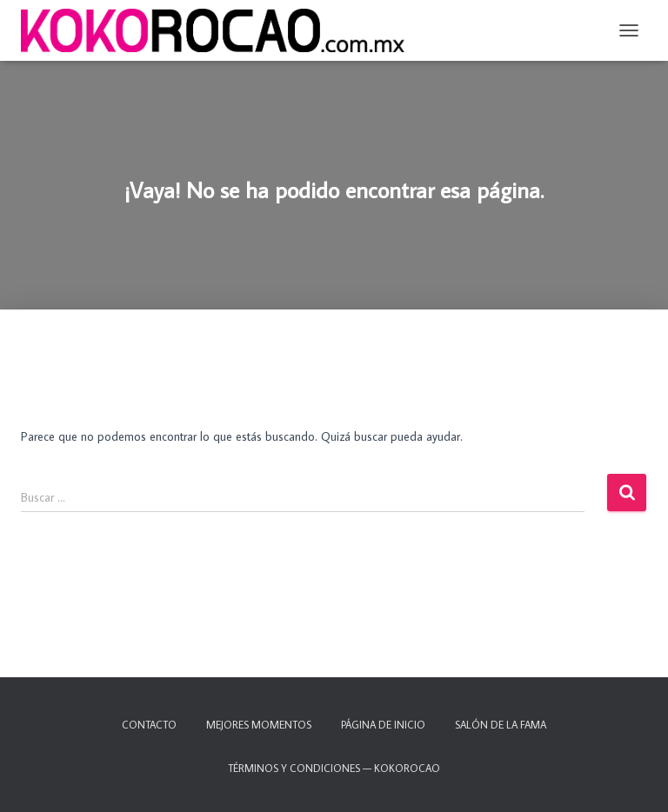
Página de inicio (383, 725)
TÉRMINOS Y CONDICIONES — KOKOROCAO (334, 768)
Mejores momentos (259, 725)
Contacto (149, 725)
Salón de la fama (501, 725)
